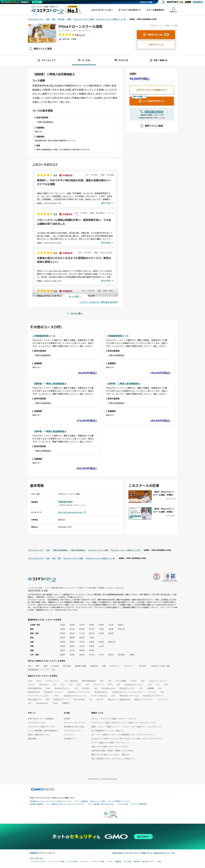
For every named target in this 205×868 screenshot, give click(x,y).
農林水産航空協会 (89, 681)
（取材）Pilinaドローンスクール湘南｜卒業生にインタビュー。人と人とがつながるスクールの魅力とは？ (164, 510)
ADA (96, 688)
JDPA (166, 684)
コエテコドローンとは (36, 723)
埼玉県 (92, 629)
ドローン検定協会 (71, 681)
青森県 (72, 625)
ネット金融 (127, 862)
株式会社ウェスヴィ (127, 688)
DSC (158, 684)
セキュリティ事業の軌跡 (139, 804)
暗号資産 (137, 862)
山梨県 (101, 633)
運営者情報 (32, 739)
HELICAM (100, 699)
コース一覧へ (77, 313)
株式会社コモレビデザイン (153, 696)
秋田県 (101, 625)
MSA (48, 699)
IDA (91, 699)
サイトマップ (69, 735)
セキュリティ (84, 862)
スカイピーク (99, 684)
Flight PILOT (44, 684)
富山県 (72, 633)
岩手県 (82, 625)
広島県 (92, 646)
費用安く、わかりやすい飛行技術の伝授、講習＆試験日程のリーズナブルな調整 (74, 182)
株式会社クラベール (61, 699)
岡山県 (82, 646)
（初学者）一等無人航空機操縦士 (50, 431)
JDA (55, 684)
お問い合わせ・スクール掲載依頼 (41, 719)
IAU (76, 688)
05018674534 (154, 112)
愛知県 (82, 637)
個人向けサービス (148, 862)
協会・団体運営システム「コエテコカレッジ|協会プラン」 (114, 758)
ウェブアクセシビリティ (73, 731)
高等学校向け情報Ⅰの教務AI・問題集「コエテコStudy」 (113, 750)
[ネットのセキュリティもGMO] (22, 2)
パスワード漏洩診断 (81, 801)
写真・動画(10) (159, 60)
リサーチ (110, 862)
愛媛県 (82, 650)
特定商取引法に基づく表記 (74, 727)
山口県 (101, 646)
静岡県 (72, 637)
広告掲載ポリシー (70, 739)
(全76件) (82, 35)
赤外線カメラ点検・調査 (160, 666)
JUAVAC (134, 681)
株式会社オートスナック (54, 692)
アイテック (152, 692)
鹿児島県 (121, 655)
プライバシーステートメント (75, 723)
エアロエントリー (53, 681)
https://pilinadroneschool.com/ (72, 512)
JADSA (55, 703)
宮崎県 (111, 655)
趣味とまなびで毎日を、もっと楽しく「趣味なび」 (111, 754)
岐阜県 (62, 637)
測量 (104, 666)
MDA (162, 692)
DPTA (110, 684)
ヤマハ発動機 (121, 681)
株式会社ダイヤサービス (129, 696)
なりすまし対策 (123, 804)
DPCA (39, 681)
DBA (119, 684)
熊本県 (92, 655)
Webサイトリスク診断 (98, 801)
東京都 (111, 629)
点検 (29, 666)
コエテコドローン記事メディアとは (41, 727)
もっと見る (74, 296)
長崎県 (82, 655)
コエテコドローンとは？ (102, 10)
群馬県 (82, 629)
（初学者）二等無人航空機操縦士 (123, 384)
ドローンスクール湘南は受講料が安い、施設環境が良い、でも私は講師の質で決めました (74, 222)
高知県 (92, 650)
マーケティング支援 (98, 862)
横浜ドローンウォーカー (144, 699)
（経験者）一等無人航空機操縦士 (50, 384)
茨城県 (62, 629)
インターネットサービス (38, 862)
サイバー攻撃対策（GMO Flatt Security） (101, 804)
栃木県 (72, 629)
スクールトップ (46, 60)
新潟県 (62, 633)
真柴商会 (66, 703)
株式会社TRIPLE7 (101, 692)
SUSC (79, 684)
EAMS (48, 688)
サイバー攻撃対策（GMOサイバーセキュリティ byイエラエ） (65, 804)
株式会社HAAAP (34, 692)
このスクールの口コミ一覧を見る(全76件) (98, 302)
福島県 (121, 625)
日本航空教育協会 (35, 688)
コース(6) (84, 60)
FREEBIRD (86, 688)
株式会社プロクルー (62, 688)
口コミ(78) (121, 60)
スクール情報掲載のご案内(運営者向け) (43, 731)
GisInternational (42, 703)
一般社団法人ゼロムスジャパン (75, 696)
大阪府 (82, 642)
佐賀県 (72, 655)
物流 (37, 666)
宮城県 (92, 625)
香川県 (72, 650)
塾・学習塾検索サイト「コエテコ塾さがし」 (108, 731)
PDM (56, 696)
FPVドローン (130, 666)
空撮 (45, 666)
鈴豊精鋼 (150, 688)
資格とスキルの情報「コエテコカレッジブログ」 (110, 746)
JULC (63, 684)
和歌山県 (112, 642)
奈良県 (101, 642)
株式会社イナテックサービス (79, 692)
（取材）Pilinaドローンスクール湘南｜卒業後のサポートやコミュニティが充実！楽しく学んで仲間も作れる (164, 493)
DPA (102, 681)
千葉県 (101, 629)
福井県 (92, 633)
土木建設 (55, 666)
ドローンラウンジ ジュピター (39, 696)
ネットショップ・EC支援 (56, 862)
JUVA (113, 696)
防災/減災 (143, 666)
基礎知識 (94, 666)
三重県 (92, 637)
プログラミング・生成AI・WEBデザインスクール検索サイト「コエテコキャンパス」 (124, 723)
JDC (71, 684)
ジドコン (31, 684)
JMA (110, 681)
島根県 (72, 646)
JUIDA (30, 681)
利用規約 (67, 719)
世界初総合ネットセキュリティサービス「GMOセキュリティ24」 (51, 801)
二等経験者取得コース (44, 336)
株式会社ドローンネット (134, 684)
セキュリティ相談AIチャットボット (119, 801)
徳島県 (62, 650)
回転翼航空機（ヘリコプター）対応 (41, 670)
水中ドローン (115, 666)
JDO (87, 684)
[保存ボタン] (40, 49)
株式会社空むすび (35, 699)
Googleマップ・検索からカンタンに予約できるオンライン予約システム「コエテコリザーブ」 (128, 739)
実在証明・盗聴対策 (36, 804)
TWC (150, 684)
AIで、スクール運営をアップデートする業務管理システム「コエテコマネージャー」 (124, 735)
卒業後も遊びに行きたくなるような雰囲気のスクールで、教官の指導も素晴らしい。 (74, 260)
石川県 (82, 633)
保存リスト (174, 10)
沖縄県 (132, 655)
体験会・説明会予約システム (39, 735)
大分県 (101, 655)
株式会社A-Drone (108, 688)
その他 (159, 862)
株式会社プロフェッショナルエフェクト (128, 692)
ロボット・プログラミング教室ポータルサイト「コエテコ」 (114, 719)
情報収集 (118, 862)
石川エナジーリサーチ (158, 681)
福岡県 (62, 655)
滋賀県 (62, 642)
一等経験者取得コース (117, 336)
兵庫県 (92, 642)
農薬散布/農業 (81, 666)
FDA (141, 688)
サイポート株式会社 (99, 696)
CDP (29, 703)
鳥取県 (62, 646)
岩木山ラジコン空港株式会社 (119, 699)
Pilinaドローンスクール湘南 (80, 26)
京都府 (72, 642)
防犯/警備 (67, 666)
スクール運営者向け (155, 10)
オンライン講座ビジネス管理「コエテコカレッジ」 (111, 743)
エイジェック (163, 699)
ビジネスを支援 (72, 862)
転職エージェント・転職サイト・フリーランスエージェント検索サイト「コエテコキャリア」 (127, 727)
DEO (143, 681)
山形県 (111, 625)
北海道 (62, 625)
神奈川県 (121, 629)
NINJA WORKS (79, 699)
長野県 (111, 633)
